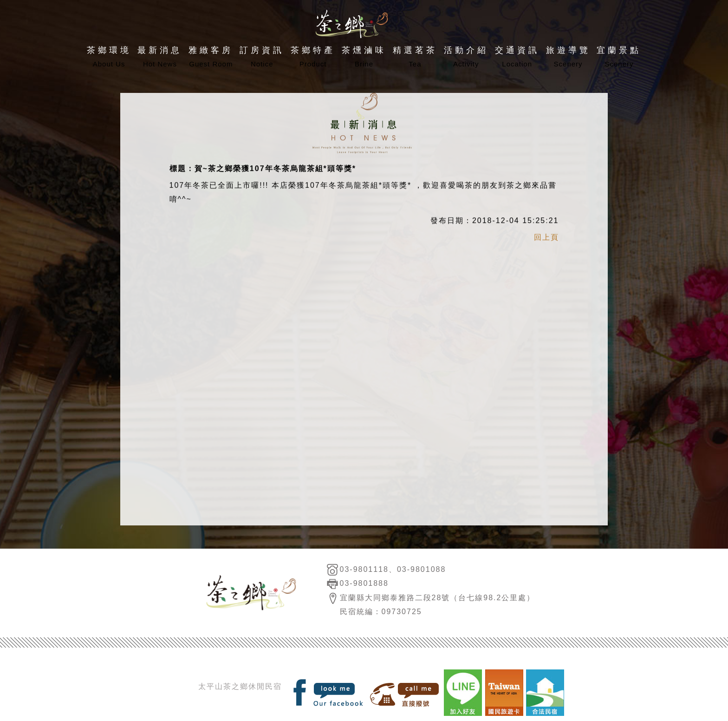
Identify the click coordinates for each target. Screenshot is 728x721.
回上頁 (546, 239)
